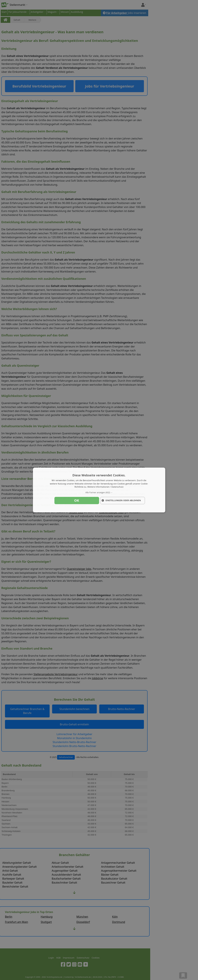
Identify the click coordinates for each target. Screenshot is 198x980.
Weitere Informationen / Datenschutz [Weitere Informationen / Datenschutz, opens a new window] (105, 487)
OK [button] (77, 500)
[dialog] (99, 490)
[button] (99, 493)
